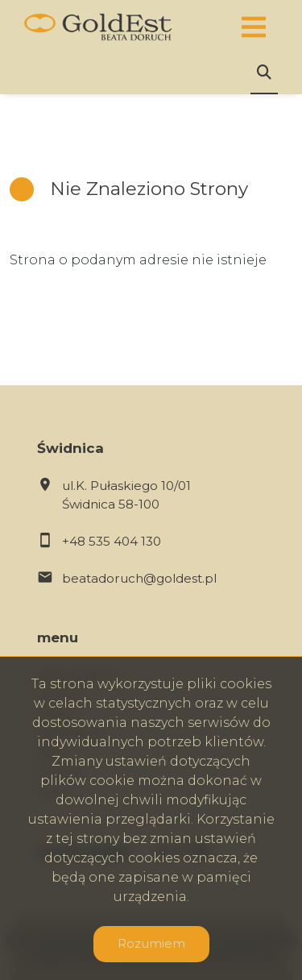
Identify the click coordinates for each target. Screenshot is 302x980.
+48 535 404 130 (112, 541)
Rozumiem (151, 943)
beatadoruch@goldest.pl (139, 578)
